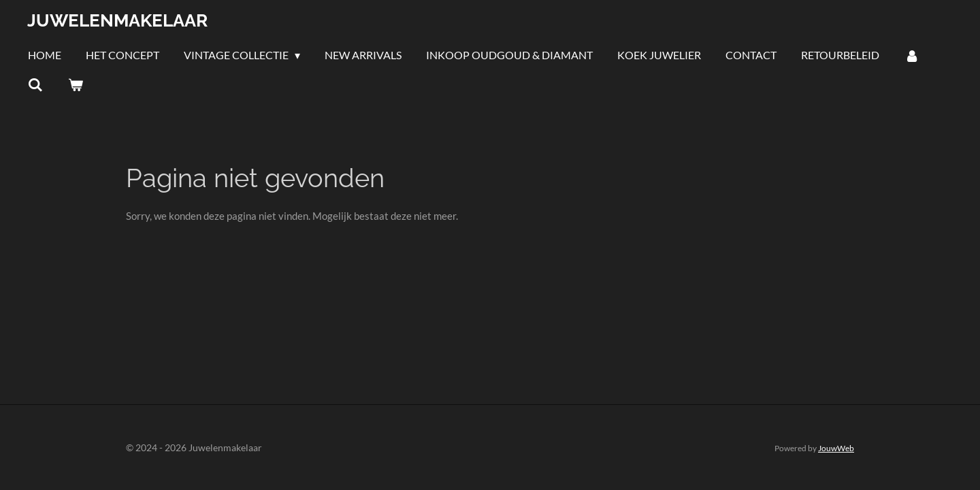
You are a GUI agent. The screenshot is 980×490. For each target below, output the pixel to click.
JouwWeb (836, 448)
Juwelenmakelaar (117, 20)
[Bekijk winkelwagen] (75, 85)
